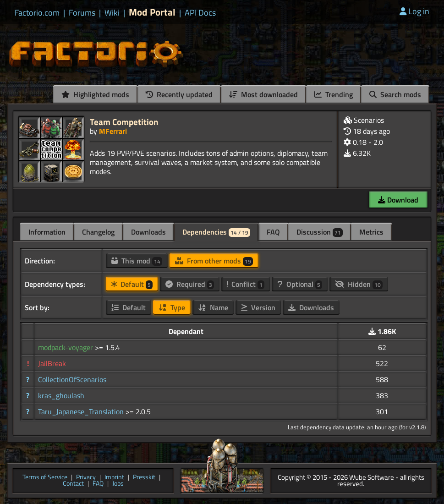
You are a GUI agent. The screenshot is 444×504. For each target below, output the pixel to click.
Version (258, 307)
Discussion (320, 232)
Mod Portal (152, 12)
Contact (73, 484)
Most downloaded (263, 94)
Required (190, 284)
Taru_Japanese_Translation (82, 411)
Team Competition (124, 122)
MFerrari (113, 131)
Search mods (395, 94)
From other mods (214, 261)
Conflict (246, 284)
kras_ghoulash (61, 395)
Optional (300, 284)
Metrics (371, 232)
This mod (137, 261)
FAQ (273, 232)
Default (132, 284)
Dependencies (216, 232)
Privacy (86, 478)
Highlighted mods (95, 94)
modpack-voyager (66, 347)
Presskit (144, 478)
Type (172, 307)
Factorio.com (37, 13)
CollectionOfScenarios (72, 379)
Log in (414, 11)
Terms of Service (45, 478)
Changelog (98, 232)
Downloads (148, 232)
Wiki (112, 13)
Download (398, 200)
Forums (82, 13)
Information (47, 232)
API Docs (200, 13)
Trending (334, 94)
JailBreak (52, 363)
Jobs (118, 484)
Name (213, 307)
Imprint (114, 478)
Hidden (359, 284)
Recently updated (179, 94)
